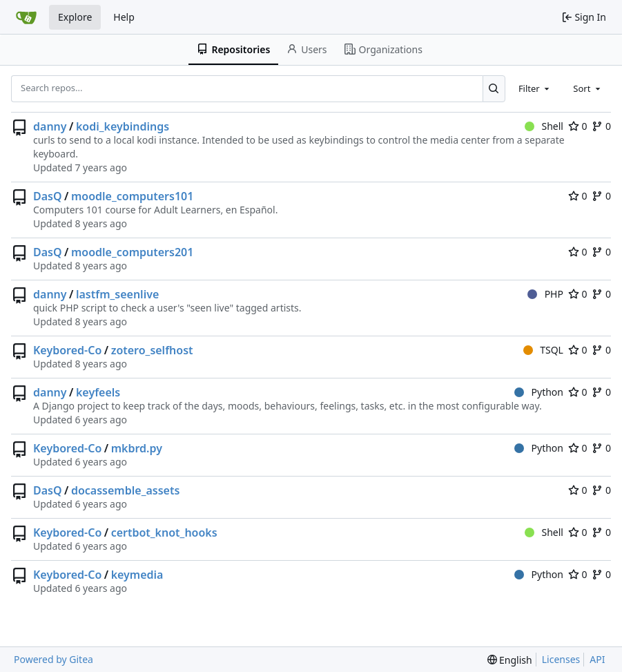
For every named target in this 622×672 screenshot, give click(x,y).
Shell (544, 126)
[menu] (510, 660)
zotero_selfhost (152, 350)
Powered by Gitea (54, 659)
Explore (75, 17)
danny (50, 126)
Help (124, 17)
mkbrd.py (137, 448)
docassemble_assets (125, 490)
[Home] (26, 17)
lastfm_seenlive (117, 294)
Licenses (561, 659)
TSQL (543, 350)
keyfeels (98, 392)
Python (539, 392)
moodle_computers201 (132, 252)
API (597, 659)
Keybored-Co (67, 350)
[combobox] (535, 88)
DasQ (48, 196)
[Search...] (494, 88)
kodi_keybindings (123, 126)
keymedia (137, 575)
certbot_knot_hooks (164, 532)
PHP (545, 294)
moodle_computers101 (132, 196)
